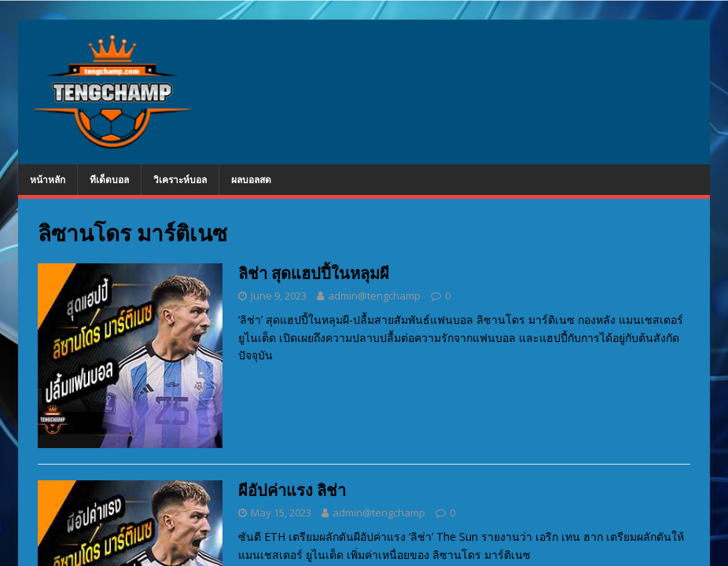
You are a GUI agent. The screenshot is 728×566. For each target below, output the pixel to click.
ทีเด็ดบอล (109, 180)
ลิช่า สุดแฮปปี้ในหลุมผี (314, 273)
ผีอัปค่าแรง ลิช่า (292, 490)
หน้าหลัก (48, 180)
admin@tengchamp (374, 296)
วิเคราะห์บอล (180, 180)
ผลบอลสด (251, 180)
